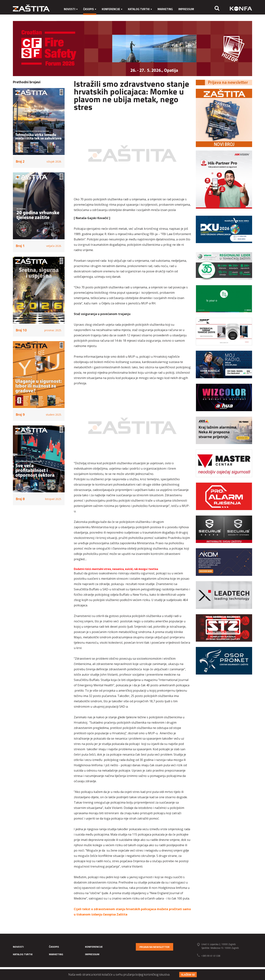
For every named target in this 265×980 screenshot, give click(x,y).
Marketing (165, 9)
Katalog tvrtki (140, 9)
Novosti (71, 9)
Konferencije (112, 9)
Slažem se (188, 975)
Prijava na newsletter (154, 947)
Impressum (186, 9)
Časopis (90, 9)
